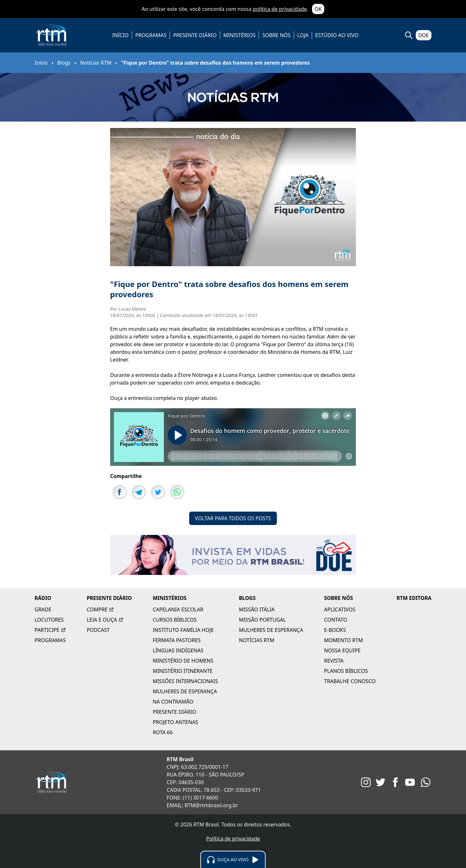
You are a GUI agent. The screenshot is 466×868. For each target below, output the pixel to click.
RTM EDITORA (414, 598)
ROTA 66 (163, 732)
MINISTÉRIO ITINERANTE (183, 671)
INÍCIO (121, 35)
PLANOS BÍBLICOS (346, 671)
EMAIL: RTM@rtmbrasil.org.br (202, 805)
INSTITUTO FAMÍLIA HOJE (183, 630)
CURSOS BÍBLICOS (175, 620)
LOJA (303, 35)
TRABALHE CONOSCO (350, 681)
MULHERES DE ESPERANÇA (185, 691)
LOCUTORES (49, 620)
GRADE (43, 609)
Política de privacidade (233, 839)
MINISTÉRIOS (240, 35)
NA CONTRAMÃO (173, 702)
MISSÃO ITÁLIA (257, 609)
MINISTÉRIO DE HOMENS (183, 661)
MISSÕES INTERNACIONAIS (185, 681)
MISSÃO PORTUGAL (262, 620)
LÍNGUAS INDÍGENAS (178, 650)
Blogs (64, 63)
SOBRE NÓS (276, 35)
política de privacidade (280, 9)
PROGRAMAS (151, 35)
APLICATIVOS (340, 609)
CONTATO (336, 620)
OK (318, 9)
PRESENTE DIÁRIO (195, 35)
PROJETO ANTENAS (175, 722)
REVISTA (334, 661)
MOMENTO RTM (344, 640)
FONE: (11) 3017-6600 (193, 798)
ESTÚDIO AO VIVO (337, 35)
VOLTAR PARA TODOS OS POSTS (233, 518)
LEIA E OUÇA (105, 620)
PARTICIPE (50, 630)
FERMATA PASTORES (177, 640)
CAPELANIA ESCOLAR (178, 609)
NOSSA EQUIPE (342, 650)
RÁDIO (43, 598)
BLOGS (247, 598)
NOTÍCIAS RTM (257, 640)
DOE (424, 35)
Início (41, 63)
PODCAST (98, 630)
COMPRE (100, 609)
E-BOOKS (335, 630)
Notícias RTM (96, 63)
